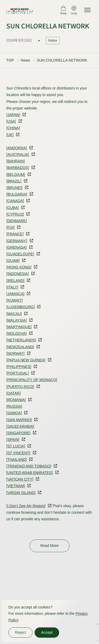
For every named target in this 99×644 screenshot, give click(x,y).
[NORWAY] (15, 353)
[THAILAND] (16, 460)
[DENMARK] (17, 221)
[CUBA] (13, 208)
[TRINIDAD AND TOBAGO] (29, 466)
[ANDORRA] (17, 148)
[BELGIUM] (16, 174)
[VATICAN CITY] (20, 479)
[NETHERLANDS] (21, 340)
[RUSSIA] (14, 406)
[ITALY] (12, 287)
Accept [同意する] (47, 632)
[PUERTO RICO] (20, 387)
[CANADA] (15, 201)
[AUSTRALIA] (18, 154)
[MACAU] (14, 314)
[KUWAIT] (15, 300)
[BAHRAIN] (16, 161)
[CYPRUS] (15, 214)
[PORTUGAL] (18, 373)
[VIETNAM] (16, 486)
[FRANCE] (15, 234)
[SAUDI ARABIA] (20, 426)
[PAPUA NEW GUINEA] (26, 360)
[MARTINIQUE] (19, 327)
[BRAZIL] (14, 181)
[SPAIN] (13, 440)
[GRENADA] (16, 247)
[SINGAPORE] (18, 433)
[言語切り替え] (74, 10)
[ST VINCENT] (18, 453)
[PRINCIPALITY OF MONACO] (32, 380)
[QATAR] (13, 393)
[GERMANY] (17, 241)
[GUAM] (13, 261)
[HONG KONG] (19, 267)
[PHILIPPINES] (19, 367)
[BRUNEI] (14, 188)
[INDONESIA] (18, 274)
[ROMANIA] (16, 400)
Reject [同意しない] (20, 632)
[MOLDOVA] (16, 333)
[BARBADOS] (18, 168)
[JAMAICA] (15, 294)
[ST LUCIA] (16, 446)
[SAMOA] (14, 413)
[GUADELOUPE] (20, 254)
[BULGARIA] (17, 194)
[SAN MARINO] (19, 420)
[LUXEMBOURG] (20, 307)
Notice (53, 41)
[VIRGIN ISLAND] (21, 493)
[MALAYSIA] (16, 320)
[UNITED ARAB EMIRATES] (30, 473)
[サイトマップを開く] (87, 10)
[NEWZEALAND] (20, 347)
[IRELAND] (15, 281)
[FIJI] (10, 227)
